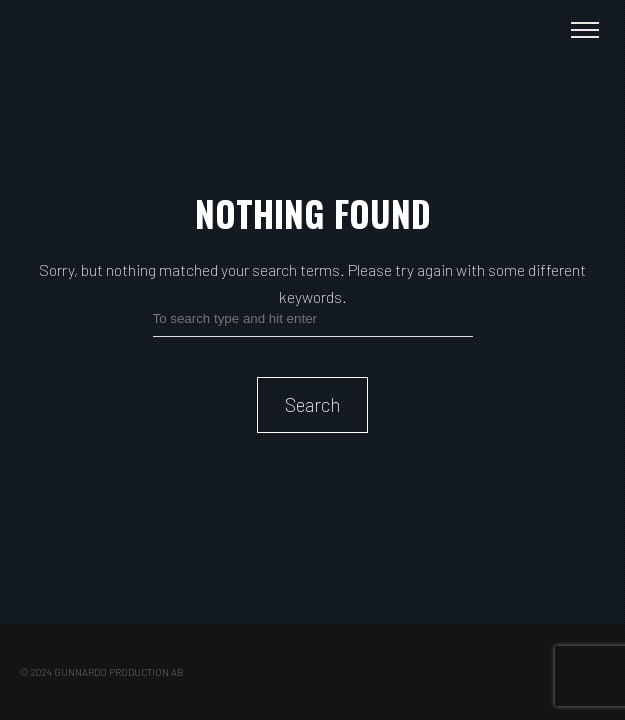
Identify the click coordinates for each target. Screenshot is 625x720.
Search (313, 404)
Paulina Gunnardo (92, 30)
